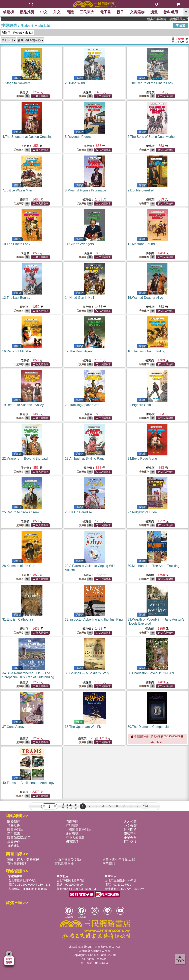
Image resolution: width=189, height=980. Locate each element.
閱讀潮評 (72, 842)
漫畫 (154, 12)
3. (150, 83)
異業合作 (14, 842)
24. (142, 459)
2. (75, 83)
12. (141, 244)
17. (79, 351)
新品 (27, 12)
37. (13, 727)
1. (16, 83)
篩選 (180, 26)
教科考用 (171, 12)
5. (78, 137)
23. (85, 459)
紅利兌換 (130, 842)
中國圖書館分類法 (78, 830)
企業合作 (130, 838)
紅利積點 (72, 826)
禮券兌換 (14, 826)
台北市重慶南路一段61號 (121, 880)
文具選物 (137, 12)
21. (139, 405)
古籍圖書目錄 (17, 863)
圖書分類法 (15, 830)
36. (151, 673)
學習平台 (130, 834)
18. (146, 351)
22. (25, 459)
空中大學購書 (75, 838)
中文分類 (130, 826)
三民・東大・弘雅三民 (23, 860)
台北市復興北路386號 (22, 880)
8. (85, 190)
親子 (121, 12)
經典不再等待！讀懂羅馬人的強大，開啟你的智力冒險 (175, 19)
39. (150, 727)
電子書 (105, 12)
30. (154, 566)
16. (17, 351)
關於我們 (14, 822)
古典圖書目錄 (64, 863)
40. (28, 783)
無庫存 (19, 96)
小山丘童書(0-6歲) (68, 860)
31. (18, 619)
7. (17, 190)
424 (145, 806)
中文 (44, 12)
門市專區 (72, 822)
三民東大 (87, 12)
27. (142, 512)
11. (79, 244)
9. (141, 190)
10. (16, 244)
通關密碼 (72, 834)
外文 (57, 12)
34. (30, 677)
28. (19, 566)
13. (16, 298)
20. (82, 405)
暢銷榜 (8, 12)
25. (21, 512)
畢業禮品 (109, 863)
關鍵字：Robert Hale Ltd (18, 33)
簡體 (70, 12)
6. (152, 137)
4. (27, 137)
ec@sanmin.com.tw (35, 889)
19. (23, 405)
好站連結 (14, 846)
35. (87, 673)
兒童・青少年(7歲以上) (119, 860)
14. (79, 298)
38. (83, 727)
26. (78, 512)
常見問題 (130, 830)
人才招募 (130, 822)
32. (94, 619)
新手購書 (14, 834)
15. (145, 298)
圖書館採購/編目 (19, 838)
